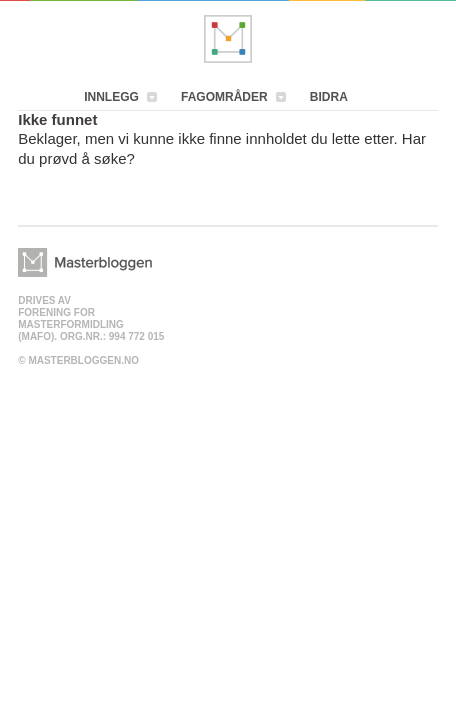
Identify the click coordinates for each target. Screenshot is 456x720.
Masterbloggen (228, 39)
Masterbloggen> (85, 262)
